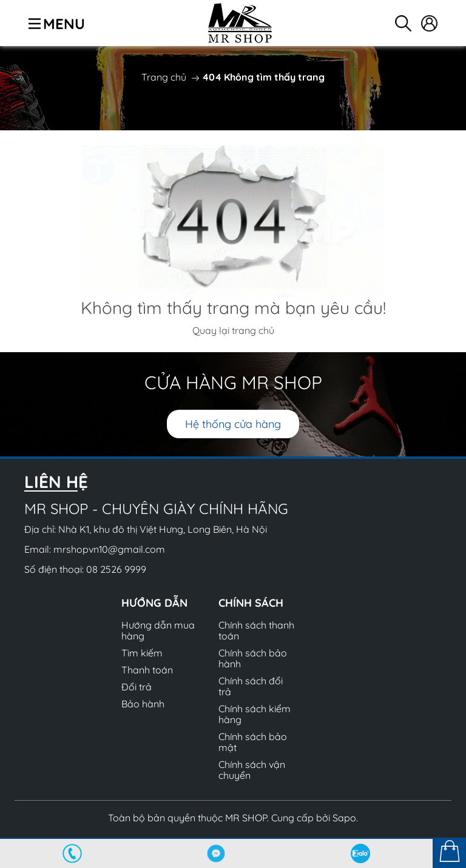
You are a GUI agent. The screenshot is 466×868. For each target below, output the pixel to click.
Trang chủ (164, 77)
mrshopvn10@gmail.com (109, 549)
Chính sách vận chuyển (252, 770)
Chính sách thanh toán (256, 630)
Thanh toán (147, 670)
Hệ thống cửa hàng (233, 424)
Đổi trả (137, 687)
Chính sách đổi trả (251, 686)
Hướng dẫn (154, 603)
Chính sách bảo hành (253, 658)
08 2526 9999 (116, 569)
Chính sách (251, 603)
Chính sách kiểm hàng (255, 714)
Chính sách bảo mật (253, 742)
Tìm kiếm (142, 653)
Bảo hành (143, 704)
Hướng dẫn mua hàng (158, 630)
